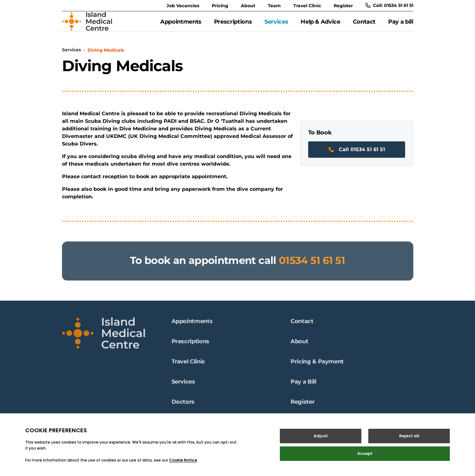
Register (343, 6)
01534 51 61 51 (312, 270)
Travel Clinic (307, 6)
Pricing (220, 6)
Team (274, 6)
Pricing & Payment (317, 365)
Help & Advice (320, 25)
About (248, 6)
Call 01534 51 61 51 (357, 156)
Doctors (183, 405)
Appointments (181, 25)
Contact (364, 25)
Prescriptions (233, 25)
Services (276, 25)
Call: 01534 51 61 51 (389, 5)
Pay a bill (401, 25)
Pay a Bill (303, 385)
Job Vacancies (183, 6)
